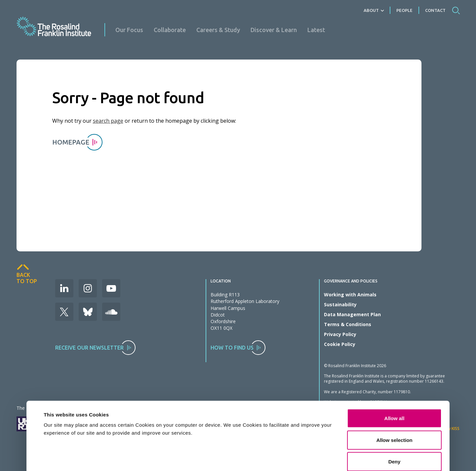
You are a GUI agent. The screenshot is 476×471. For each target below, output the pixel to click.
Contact (435, 10)
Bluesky (88, 312)
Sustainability (340, 304)
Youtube (111, 288)
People (404, 10)
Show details (322, 445)
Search (456, 10)
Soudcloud (111, 312)
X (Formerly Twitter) (64, 312)
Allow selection (394, 393)
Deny (395, 414)
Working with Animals (350, 295)
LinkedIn (64, 288)
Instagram (88, 288)
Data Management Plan (352, 314)
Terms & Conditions (348, 324)
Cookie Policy (340, 344)
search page (108, 121)
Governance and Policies (351, 281)
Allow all (395, 371)
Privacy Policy (340, 334)
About (371, 10)
